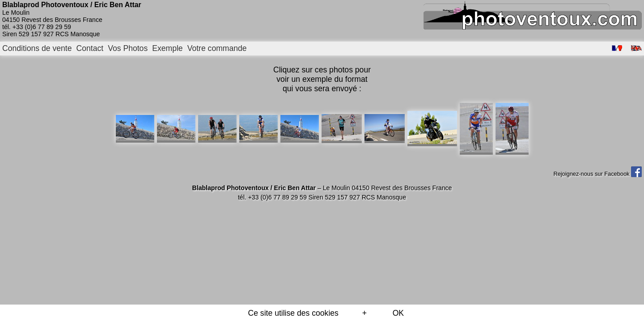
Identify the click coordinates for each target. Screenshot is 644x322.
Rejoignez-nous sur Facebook (597, 174)
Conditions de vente (37, 48)
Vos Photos (128, 48)
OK (398, 313)
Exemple (167, 48)
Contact (90, 48)
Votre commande (217, 48)
